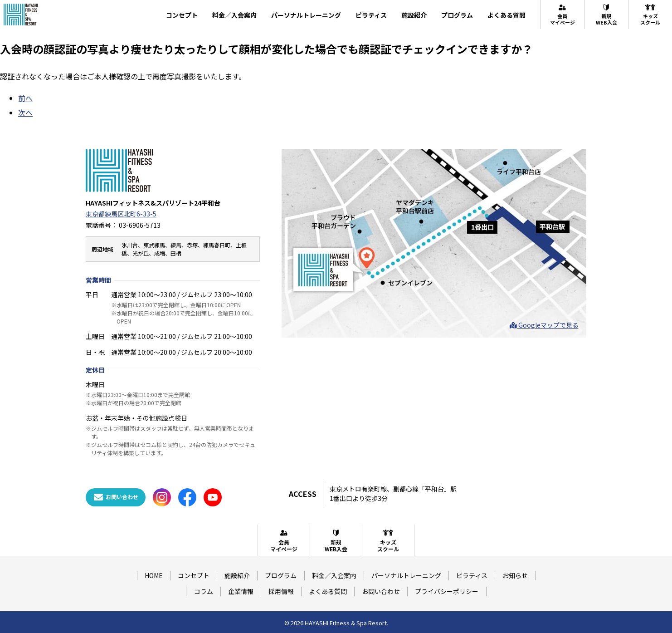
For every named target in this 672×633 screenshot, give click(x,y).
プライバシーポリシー (447, 591)
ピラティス (371, 15)
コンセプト (182, 15)
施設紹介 (414, 15)
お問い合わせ (381, 591)
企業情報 (241, 591)
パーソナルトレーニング (306, 15)
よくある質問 (506, 15)
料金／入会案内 (234, 15)
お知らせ (515, 575)
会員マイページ (562, 15)
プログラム (457, 15)
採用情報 (281, 591)
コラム (204, 591)
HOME (154, 575)
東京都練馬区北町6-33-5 (121, 214)
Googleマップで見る (544, 325)
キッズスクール (650, 15)
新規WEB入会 (606, 15)
